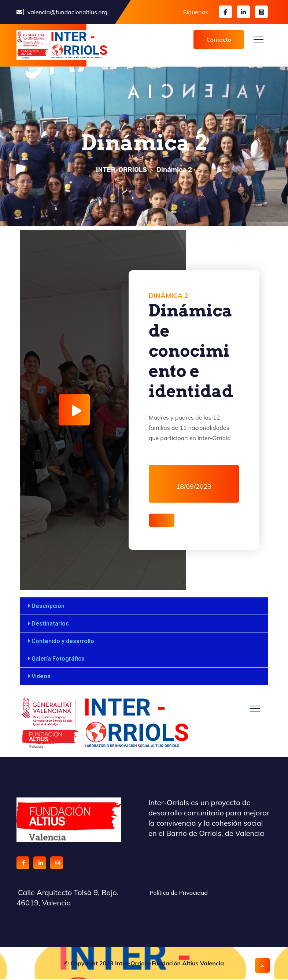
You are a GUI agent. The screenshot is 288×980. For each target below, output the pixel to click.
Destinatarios (50, 624)
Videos (41, 677)
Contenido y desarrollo (63, 642)
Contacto (219, 40)
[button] (144, 607)
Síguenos (196, 12)
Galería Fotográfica (58, 659)
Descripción (48, 607)
